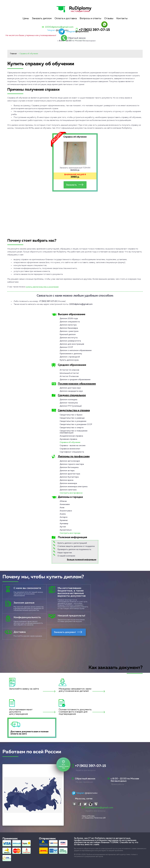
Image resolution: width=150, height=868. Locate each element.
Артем (63, 527)
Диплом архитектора (70, 474)
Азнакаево (65, 504)
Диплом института (69, 338)
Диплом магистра (68, 325)
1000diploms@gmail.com (59, 27)
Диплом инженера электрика (74, 487)
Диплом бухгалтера (69, 477)
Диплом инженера (68, 483)
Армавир (64, 524)
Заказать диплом (42, 18)
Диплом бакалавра (69, 328)
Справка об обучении (70, 442)
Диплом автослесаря (70, 461)
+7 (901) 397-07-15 (94, 30)
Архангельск (66, 530)
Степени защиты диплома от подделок (76, 546)
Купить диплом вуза (69, 360)
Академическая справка (71, 436)
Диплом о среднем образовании (75, 380)
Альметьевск (66, 511)
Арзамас (64, 520)
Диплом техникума (69, 403)
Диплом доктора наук (70, 388)
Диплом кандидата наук (71, 391)
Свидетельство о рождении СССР (76, 424)
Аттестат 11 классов (69, 370)
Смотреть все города (70, 533)
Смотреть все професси (71, 493)
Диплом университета (70, 341)
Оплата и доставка (66, 18)
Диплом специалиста (70, 322)
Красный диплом (68, 335)
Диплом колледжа (68, 400)
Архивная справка (68, 439)
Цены (26, 18)
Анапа (63, 514)
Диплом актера (67, 471)
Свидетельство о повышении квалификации (74, 432)
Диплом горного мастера (72, 464)
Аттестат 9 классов (69, 376)
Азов (62, 508)
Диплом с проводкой (70, 357)
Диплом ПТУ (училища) (71, 406)
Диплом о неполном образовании (76, 351)
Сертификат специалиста (72, 452)
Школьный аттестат (69, 373)
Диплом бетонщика (69, 467)
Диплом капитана (68, 490)
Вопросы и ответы (90, 18)
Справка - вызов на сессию (73, 446)
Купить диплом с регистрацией (72, 543)
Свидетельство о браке (71, 415)
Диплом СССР (66, 347)
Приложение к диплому (71, 354)
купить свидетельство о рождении (42, 287)
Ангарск (64, 517)
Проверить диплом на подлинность (74, 550)
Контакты (122, 18)
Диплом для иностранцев (72, 344)
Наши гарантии (65, 553)
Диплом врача (66, 480)
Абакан (63, 501)
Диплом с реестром (69, 331)
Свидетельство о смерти (72, 428)
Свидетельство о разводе (72, 418)
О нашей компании (66, 556)
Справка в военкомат (70, 449)
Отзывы (109, 18)
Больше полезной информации (82, 560)
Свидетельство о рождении (73, 421)
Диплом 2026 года (69, 319)
